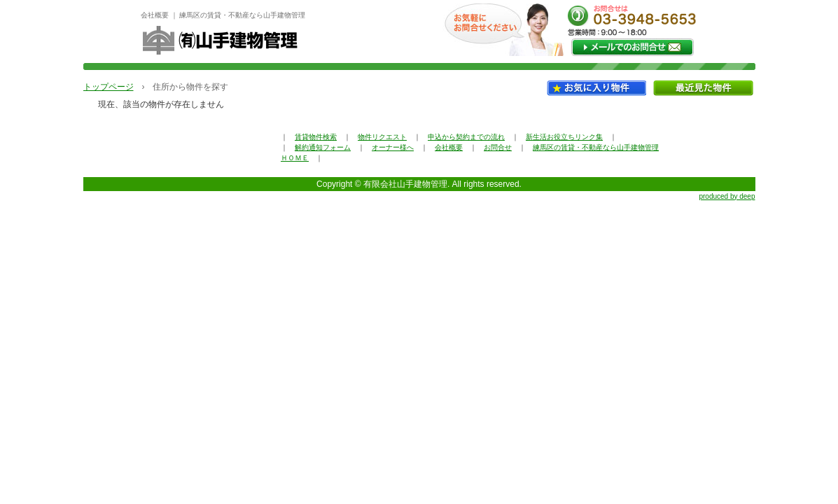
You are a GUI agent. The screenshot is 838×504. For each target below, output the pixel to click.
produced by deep (727, 196)
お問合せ (498, 147)
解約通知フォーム (323, 147)
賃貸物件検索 (316, 137)
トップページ (109, 87)
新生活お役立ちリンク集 (564, 137)
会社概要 (449, 147)
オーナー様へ (393, 147)
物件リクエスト (382, 137)
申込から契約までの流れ (466, 137)
